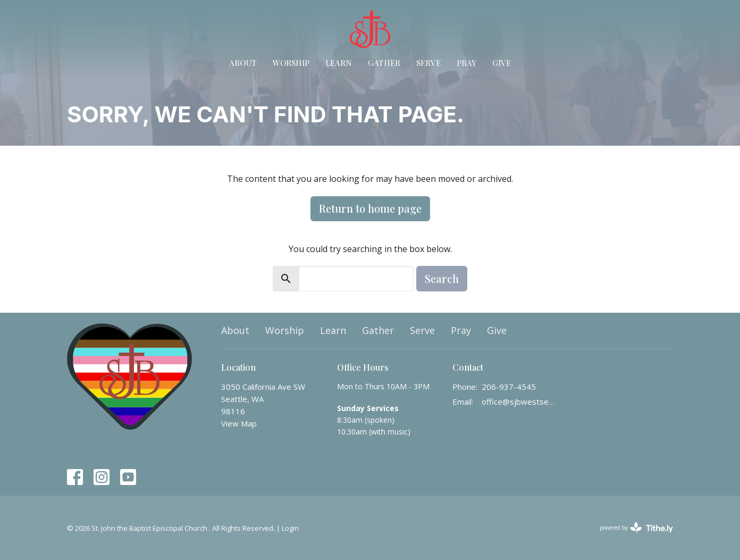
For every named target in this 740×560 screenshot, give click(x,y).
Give (502, 63)
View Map (239, 423)
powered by (636, 528)
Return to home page (370, 208)
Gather (384, 63)
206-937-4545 (509, 387)
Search (442, 278)
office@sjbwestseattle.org (520, 402)
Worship (291, 63)
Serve (428, 63)
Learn (339, 63)
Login (290, 528)
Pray (466, 63)
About (243, 63)
